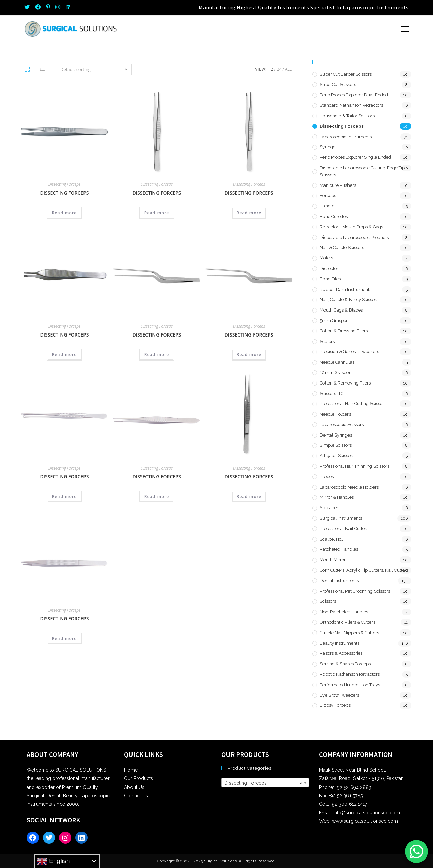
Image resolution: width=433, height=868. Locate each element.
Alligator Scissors (337, 456)
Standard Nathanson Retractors (351, 105)
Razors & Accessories (341, 653)
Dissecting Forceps (64, 184)
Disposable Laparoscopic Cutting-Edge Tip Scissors (362, 171)
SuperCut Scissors (338, 85)
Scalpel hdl (331, 539)
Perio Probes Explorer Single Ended (355, 157)
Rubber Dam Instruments (346, 289)
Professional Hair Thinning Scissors (355, 466)
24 (279, 69)
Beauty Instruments (340, 643)
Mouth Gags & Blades (341, 310)
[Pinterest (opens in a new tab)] (48, 7)
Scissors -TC (332, 393)
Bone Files (330, 279)
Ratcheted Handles (339, 549)
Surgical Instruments (341, 518)
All (288, 69)
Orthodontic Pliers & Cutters (347, 622)
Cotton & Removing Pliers (345, 383)
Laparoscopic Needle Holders (349, 487)
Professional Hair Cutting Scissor (352, 404)
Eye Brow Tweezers (339, 695)
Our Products (139, 778)
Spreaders (330, 508)
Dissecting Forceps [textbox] (263, 783)
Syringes (329, 147)
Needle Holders (335, 414)
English (53, 861)
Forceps (328, 195)
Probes (327, 477)
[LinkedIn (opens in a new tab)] (68, 7)
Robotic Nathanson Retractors (350, 674)
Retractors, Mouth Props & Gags (351, 227)
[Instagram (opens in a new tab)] (58, 7)
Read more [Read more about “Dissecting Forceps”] (65, 213)
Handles (328, 206)
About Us (134, 787)
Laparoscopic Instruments (346, 137)
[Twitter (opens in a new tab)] (28, 7)
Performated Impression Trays (350, 685)
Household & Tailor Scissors (347, 116)
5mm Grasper (334, 320)
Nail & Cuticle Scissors (342, 247)
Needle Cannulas (337, 362)
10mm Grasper (335, 373)
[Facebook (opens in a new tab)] (38, 7)
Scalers (327, 341)
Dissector (329, 268)
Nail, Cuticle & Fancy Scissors (349, 300)
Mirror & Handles (337, 497)
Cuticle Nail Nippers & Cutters (349, 633)
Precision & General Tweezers (349, 352)
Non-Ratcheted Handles (344, 612)
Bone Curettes (334, 216)
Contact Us (136, 796)
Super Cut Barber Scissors (346, 74)
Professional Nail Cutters (344, 529)
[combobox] (265, 783)
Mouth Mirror (333, 560)
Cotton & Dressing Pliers (344, 331)
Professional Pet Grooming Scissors (355, 591)
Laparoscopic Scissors (342, 425)
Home (131, 770)
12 (271, 69)
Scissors (328, 601)
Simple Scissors (336, 445)
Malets (326, 258)
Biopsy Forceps (335, 705)
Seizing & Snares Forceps (345, 664)
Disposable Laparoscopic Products (354, 237)
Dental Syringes (336, 435)
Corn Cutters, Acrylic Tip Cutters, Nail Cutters (364, 570)
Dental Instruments (339, 581)
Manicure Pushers (338, 185)
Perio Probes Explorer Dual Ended (354, 95)
